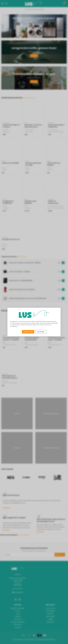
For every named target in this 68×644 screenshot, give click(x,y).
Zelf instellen (41, 332)
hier (48, 325)
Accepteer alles (28, 332)
